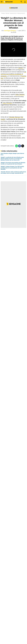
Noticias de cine (13, 13)
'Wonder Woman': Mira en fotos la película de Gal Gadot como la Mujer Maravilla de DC (13, 172)
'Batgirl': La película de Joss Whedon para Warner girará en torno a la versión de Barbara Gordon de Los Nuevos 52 (12, 159)
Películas (7, 13)
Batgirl (21, 68)
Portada (3, 13)
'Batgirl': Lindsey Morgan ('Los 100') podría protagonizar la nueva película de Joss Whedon (12, 168)
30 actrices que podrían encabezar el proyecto (13, 74)
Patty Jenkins (20, 94)
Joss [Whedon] (8, 103)
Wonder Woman (15, 117)
